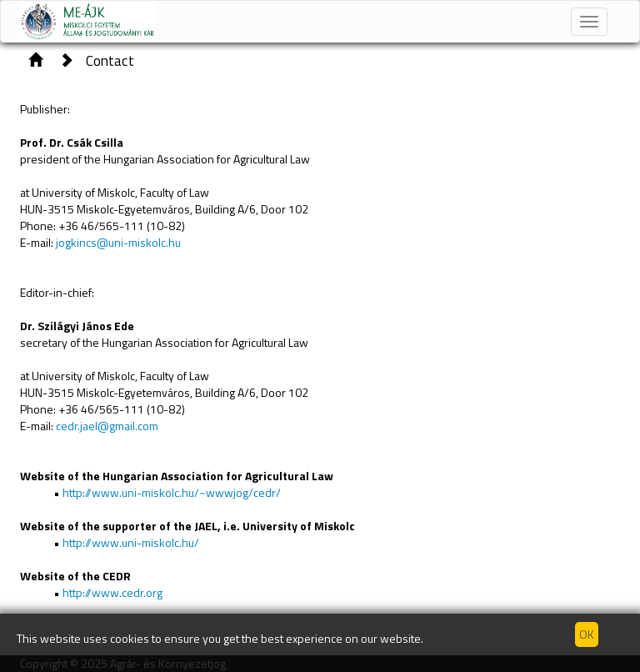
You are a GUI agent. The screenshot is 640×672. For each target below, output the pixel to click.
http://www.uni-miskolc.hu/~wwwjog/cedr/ (172, 492)
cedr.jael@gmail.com (107, 426)
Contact (110, 60)
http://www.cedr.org (111, 592)
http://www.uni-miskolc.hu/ (131, 542)
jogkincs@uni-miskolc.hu (118, 242)
